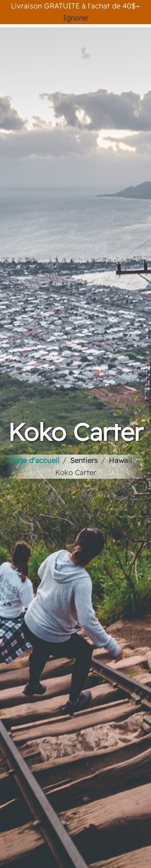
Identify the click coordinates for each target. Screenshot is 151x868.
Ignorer (76, 18)
